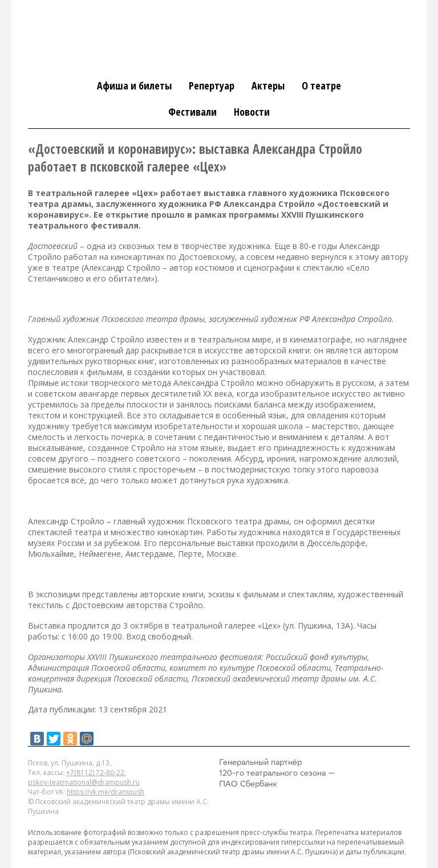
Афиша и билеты (134, 85)
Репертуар (212, 85)
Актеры (268, 85)
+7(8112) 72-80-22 (95, 773)
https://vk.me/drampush (106, 792)
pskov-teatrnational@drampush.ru (84, 782)
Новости (252, 112)
